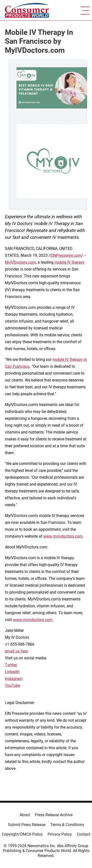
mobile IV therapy (70, 262)
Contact (84, 834)
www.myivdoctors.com (63, 536)
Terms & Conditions (67, 825)
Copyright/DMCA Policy (22, 834)
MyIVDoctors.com (20, 262)
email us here (16, 651)
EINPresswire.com (66, 255)
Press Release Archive (54, 815)
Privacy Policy (60, 834)
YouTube (13, 685)
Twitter (11, 665)
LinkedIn (12, 672)
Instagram (14, 679)
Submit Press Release (27, 825)
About (25, 815)
